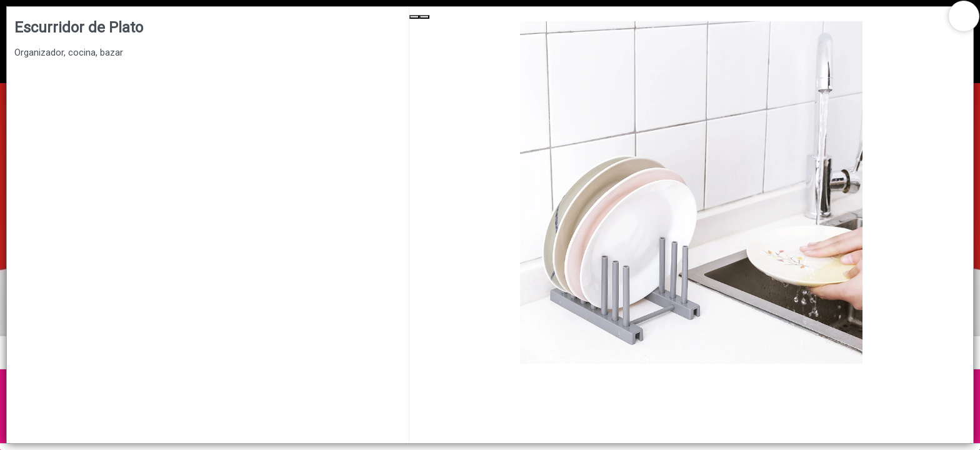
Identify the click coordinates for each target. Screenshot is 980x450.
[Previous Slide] (414, 17)
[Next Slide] (424, 17)
